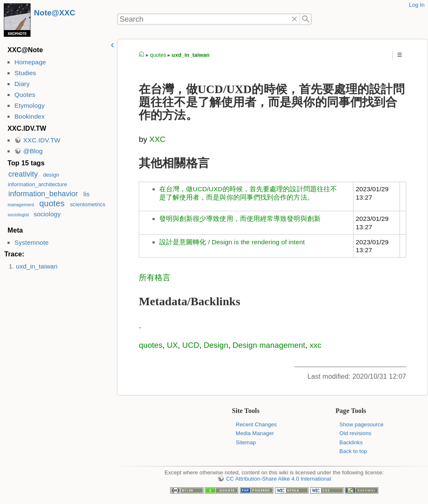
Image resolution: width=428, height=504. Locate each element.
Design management (269, 345)
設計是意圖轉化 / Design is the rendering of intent (232, 242)
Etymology (29, 105)
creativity (23, 174)
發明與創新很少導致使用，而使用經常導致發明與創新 (240, 219)
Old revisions (355, 433)
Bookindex (29, 116)
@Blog (33, 151)
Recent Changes (256, 424)
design (51, 175)
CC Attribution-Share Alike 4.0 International (279, 479)
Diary (22, 84)
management (21, 205)
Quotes (25, 95)
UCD (191, 345)
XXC (157, 139)
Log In (417, 5)
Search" (306, 19)
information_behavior (43, 194)
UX (172, 345)
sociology (47, 214)
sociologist (18, 215)
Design (216, 345)
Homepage (30, 62)
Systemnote (31, 242)
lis (87, 194)
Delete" (295, 19)
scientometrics (88, 204)
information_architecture (38, 184)
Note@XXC (55, 13)
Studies (25, 73)
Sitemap (246, 442)
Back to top (353, 451)
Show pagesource (361, 424)
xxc (316, 345)
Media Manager (255, 433)
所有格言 (155, 277)
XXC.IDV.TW (42, 140)
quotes (52, 203)
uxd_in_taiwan (37, 266)
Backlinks (351, 442)
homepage (142, 55)
